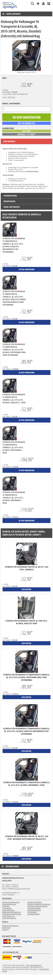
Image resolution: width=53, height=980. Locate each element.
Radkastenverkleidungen (11, 912)
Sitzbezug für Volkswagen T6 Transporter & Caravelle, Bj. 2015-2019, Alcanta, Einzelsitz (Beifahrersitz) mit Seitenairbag (14, 245)
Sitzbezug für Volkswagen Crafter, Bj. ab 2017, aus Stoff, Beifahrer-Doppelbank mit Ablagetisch (27, 838)
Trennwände (7, 908)
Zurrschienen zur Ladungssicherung (9, 917)
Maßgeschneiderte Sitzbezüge (39, 904)
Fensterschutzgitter (35, 902)
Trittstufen (6, 906)
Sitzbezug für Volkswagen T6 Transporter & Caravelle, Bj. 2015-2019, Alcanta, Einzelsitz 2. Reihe (14, 398)
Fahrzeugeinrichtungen (11, 902)
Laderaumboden (8, 910)
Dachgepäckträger (9, 904)
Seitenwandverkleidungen (12, 914)
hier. (35, 969)
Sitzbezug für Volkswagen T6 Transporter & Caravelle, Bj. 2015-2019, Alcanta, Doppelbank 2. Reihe (14, 447)
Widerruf (5, 930)
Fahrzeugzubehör (34, 908)
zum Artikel (26, 589)
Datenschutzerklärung (10, 926)
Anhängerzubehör (34, 910)
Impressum (6, 928)
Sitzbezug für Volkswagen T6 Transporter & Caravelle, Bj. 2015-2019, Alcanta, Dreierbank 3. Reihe (14, 498)
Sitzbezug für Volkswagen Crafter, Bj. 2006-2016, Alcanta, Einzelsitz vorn (26, 622)
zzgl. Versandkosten (20, 94)
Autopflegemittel (33, 914)
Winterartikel (32, 912)
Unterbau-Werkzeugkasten (38, 906)
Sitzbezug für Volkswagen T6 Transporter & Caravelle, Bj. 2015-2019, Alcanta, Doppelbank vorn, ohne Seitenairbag (14, 350)
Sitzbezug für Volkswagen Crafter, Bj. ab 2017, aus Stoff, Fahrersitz (27, 568)
